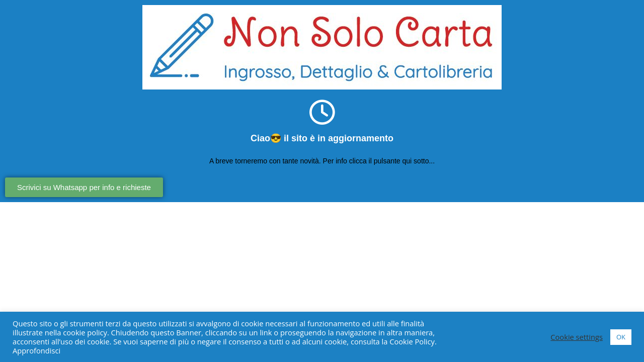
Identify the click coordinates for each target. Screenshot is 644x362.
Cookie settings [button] (577, 337)
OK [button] (621, 337)
